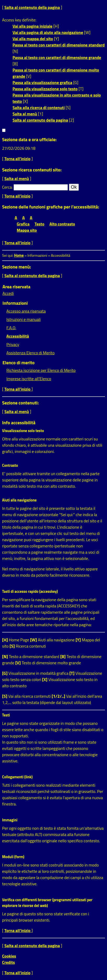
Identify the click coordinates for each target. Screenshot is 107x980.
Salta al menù (25, 114)
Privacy (13, 344)
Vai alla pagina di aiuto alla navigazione (48, 32)
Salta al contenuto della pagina (32, 7)
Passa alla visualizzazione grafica (42, 82)
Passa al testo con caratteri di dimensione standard (59, 45)
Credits (8, 962)
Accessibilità (18, 336)
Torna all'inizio (17, 159)
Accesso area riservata (26, 311)
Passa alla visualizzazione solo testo (45, 89)
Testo (40, 224)
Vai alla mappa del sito (33, 39)
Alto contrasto (62, 224)
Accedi (8, 293)
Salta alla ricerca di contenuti (39, 107)
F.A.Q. (11, 328)
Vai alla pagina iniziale (32, 26)
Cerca (7, 187)
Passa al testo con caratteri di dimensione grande (57, 57)
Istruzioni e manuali (24, 319)
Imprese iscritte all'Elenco (29, 379)
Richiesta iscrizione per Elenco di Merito (41, 370)
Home (19, 255)
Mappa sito (27, 230)
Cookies (9, 956)
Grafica (23, 224)
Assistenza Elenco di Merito (31, 353)
